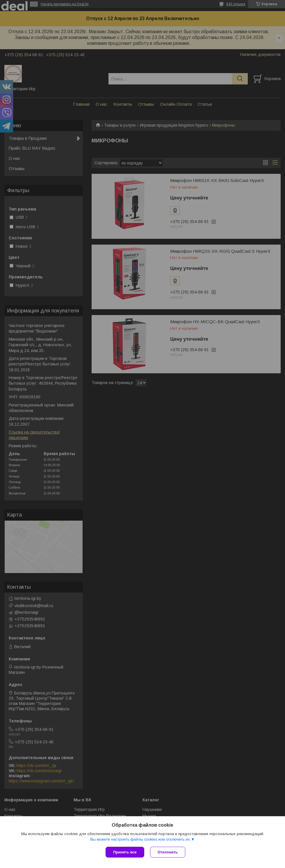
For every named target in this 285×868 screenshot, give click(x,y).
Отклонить (168, 852)
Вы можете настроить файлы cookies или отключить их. (140, 839)
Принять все (125, 852)
